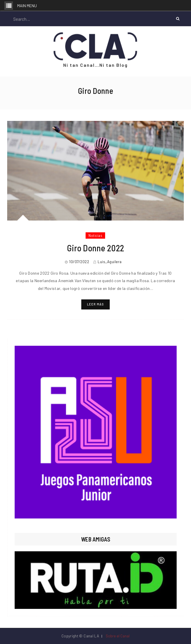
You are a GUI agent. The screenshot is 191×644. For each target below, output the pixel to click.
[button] (96, 432)
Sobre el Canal (118, 636)
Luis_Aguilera (110, 262)
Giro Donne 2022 (96, 248)
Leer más (95, 304)
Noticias (95, 235)
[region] (96, 432)
